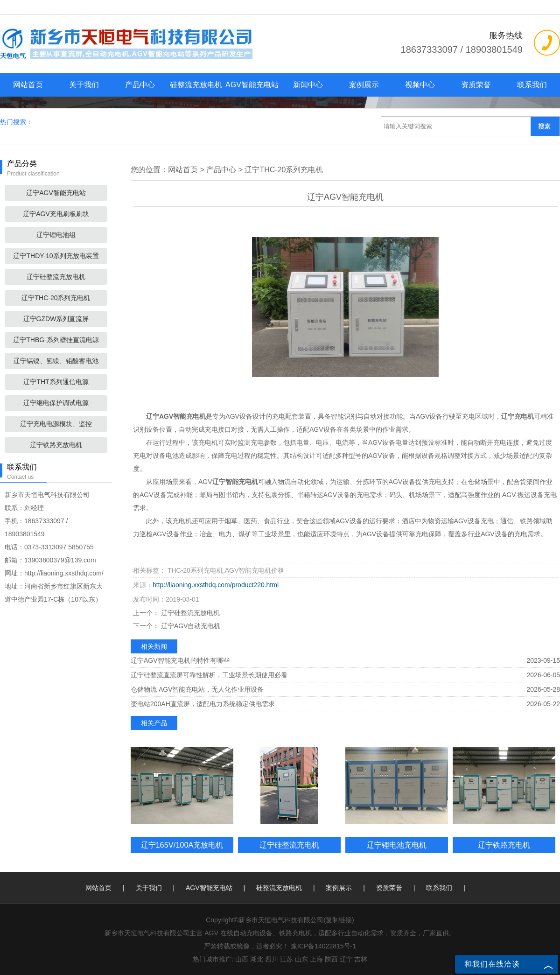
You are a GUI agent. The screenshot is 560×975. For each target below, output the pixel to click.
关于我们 (84, 85)
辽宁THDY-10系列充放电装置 (56, 256)
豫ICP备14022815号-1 (323, 946)
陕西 (331, 959)
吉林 (361, 959)
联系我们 (532, 85)
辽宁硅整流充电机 (289, 845)
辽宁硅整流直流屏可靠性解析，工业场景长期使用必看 (209, 675)
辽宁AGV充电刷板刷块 (56, 214)
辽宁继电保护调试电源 (56, 403)
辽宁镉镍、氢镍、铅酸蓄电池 (56, 361)
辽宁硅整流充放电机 (56, 277)
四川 (272, 959)
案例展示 (364, 85)
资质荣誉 (476, 85)
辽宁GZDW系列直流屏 (56, 319)
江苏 (287, 959)
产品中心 (140, 85)
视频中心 (420, 85)
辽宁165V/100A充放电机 (182, 845)
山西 (242, 959)
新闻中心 (308, 85)
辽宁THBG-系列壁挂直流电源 (56, 340)
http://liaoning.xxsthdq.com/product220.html (216, 585)
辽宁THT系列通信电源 (56, 382)
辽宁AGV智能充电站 (56, 193)
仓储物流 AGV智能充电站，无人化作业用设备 (197, 689)
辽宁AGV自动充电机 (190, 626)
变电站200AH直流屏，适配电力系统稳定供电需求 (203, 704)
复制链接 (339, 920)
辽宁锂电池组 (56, 235)
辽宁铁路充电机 (504, 845)
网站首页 (28, 85)
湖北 (257, 959)
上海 (316, 959)
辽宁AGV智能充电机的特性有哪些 (180, 660)
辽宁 (346, 959)
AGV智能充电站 (252, 85)
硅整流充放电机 (196, 85)
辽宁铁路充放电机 (56, 445)
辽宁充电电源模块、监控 (56, 424)
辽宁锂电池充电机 (397, 845)
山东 (301, 959)
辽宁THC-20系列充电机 (56, 298)
